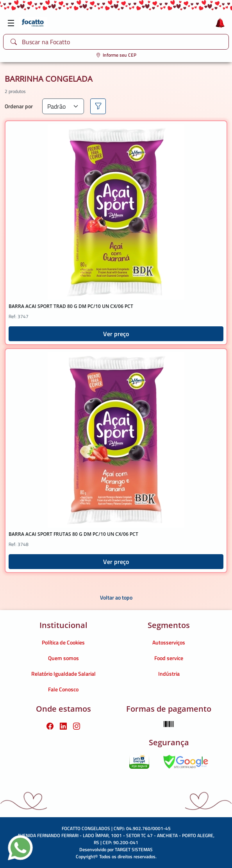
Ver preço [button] (116, 334)
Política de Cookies (63, 642)
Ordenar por (19, 106)
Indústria (169, 674)
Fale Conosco (63, 689)
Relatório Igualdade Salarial (63, 674)
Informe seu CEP (116, 55)
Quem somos (63, 658)
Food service (169, 658)
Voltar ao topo (116, 597)
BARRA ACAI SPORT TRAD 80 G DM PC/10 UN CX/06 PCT (71, 306)
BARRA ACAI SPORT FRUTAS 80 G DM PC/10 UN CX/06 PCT (73, 534)
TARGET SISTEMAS (134, 849)
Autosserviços (169, 642)
